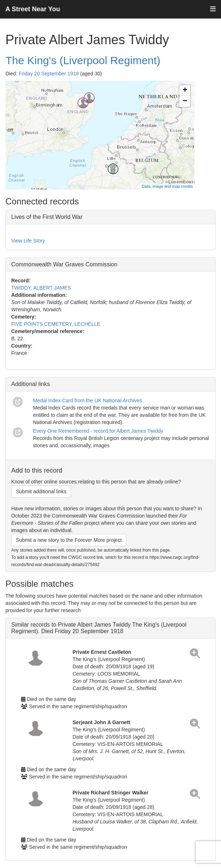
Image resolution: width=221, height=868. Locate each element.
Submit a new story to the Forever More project (69, 540)
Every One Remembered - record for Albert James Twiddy (98, 431)
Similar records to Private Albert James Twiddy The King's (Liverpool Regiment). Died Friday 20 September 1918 (99, 628)
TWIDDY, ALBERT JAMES (41, 288)
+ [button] (185, 91)
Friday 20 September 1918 (49, 74)
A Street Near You (33, 9)
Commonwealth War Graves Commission (64, 264)
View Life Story (28, 241)
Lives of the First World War (47, 217)
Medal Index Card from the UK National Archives (87, 400)
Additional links (31, 384)
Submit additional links (41, 491)
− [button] (185, 101)
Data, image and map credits (167, 186)
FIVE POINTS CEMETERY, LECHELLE (56, 324)
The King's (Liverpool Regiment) (83, 60)
